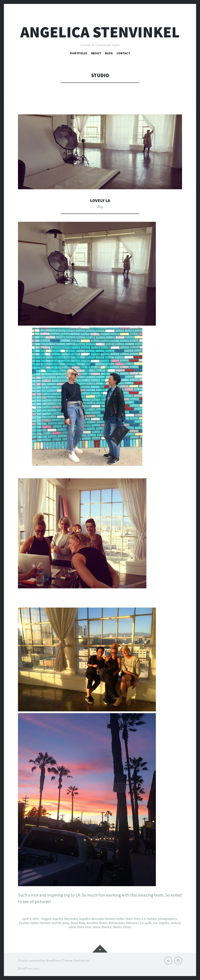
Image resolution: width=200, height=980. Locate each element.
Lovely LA (100, 200)
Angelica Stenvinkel (100, 32)
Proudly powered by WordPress (39, 960)
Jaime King (78, 923)
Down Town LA (135, 919)
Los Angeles (161, 923)
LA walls (146, 923)
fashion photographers (162, 919)
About (96, 53)
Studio (117, 927)
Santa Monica (102, 927)
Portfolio (79, 53)
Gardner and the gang (54, 923)
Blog (109, 53)
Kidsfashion (117, 923)
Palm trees (84, 927)
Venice (127, 927)
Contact (123, 53)
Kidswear (132, 923)
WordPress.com (29, 968)
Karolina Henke (97, 923)
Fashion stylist (29, 923)
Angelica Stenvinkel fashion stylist (101, 919)
